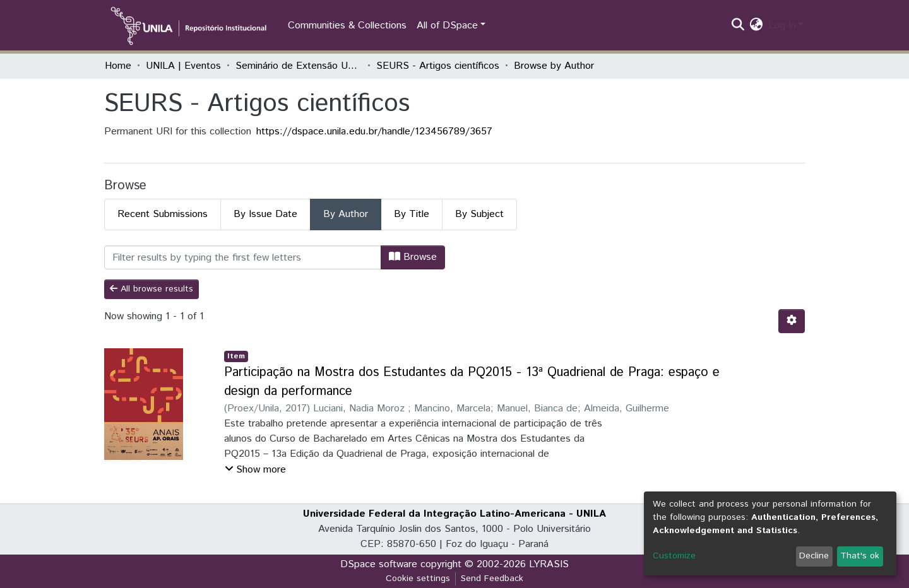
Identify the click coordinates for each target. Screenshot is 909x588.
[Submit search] (738, 26)
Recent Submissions (163, 214)
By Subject (479, 214)
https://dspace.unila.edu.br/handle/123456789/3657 (374, 132)
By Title (412, 214)
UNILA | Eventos (183, 66)
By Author (346, 214)
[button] (757, 26)
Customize (674, 556)
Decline (814, 556)
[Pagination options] (792, 321)
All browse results (151, 289)
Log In (782, 26)
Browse (413, 257)
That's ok (860, 556)
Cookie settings (418, 579)
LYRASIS (549, 564)
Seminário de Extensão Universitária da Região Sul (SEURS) (299, 66)
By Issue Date (265, 214)
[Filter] (243, 257)
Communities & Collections (347, 26)
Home (118, 66)
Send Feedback (492, 579)
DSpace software (379, 564)
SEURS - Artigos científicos (438, 66)
